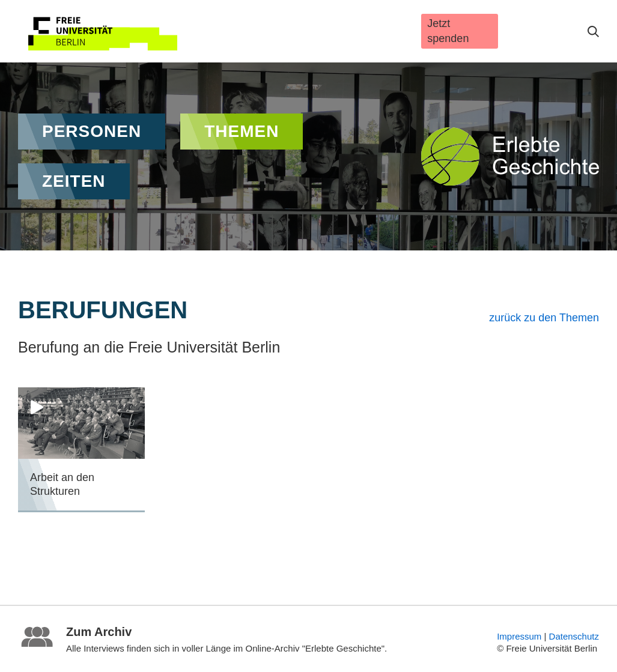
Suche (593, 32)
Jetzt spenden (448, 31)
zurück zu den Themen (544, 318)
